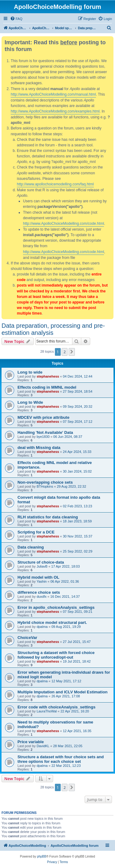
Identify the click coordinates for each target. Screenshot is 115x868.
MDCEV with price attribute (43, 417)
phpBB (42, 856)
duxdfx (41, 597)
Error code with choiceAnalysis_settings (56, 707)
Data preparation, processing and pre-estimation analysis (53, 329)
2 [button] (65, 352)
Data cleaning (31, 547)
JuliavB (42, 566)
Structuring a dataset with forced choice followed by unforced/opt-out (56, 655)
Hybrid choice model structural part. (52, 622)
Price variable (31, 742)
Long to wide (30, 372)
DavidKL (43, 746)
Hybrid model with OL (38, 577)
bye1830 (43, 437)
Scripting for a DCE (36, 532)
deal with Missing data (39, 448)
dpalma (42, 627)
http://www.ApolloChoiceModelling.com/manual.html (53, 94)
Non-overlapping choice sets (45, 482)
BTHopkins (45, 486)
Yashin (42, 581)
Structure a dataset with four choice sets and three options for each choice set (61, 759)
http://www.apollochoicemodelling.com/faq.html (55, 184)
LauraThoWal (47, 711)
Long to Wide (30, 402)
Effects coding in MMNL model (47, 387)
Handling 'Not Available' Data (45, 432)
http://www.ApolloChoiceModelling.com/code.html (63, 224)
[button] (72, 352)
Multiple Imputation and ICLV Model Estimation (63, 692)
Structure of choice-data (41, 562)
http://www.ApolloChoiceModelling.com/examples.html (55, 111)
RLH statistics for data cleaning (48, 517)
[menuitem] (16, 19)
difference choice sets (39, 592)
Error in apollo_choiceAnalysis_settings (56, 607)
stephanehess (48, 376)
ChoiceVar (27, 638)
